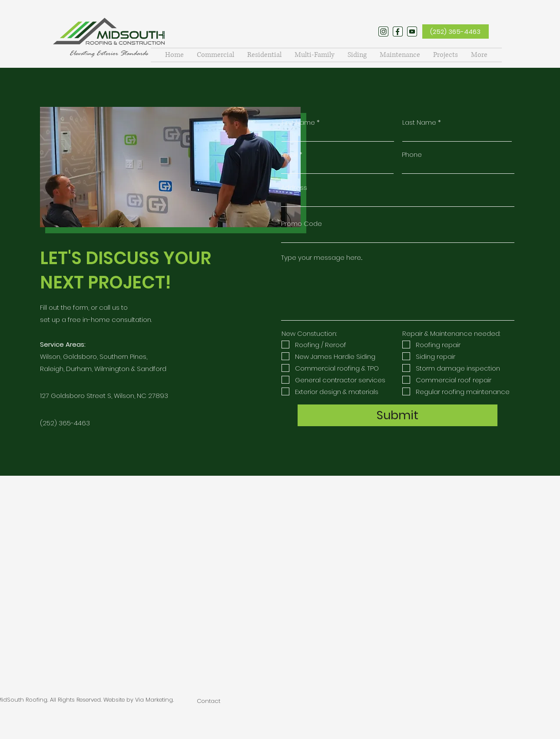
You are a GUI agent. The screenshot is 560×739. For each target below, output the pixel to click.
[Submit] (398, 415)
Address (294, 187)
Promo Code (302, 224)
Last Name (419, 122)
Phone (412, 154)
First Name (298, 122)
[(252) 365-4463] (456, 31)
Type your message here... (322, 257)
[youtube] (412, 31)
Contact (209, 701)
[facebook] (398, 31)
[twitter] (383, 31)
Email (289, 154)
